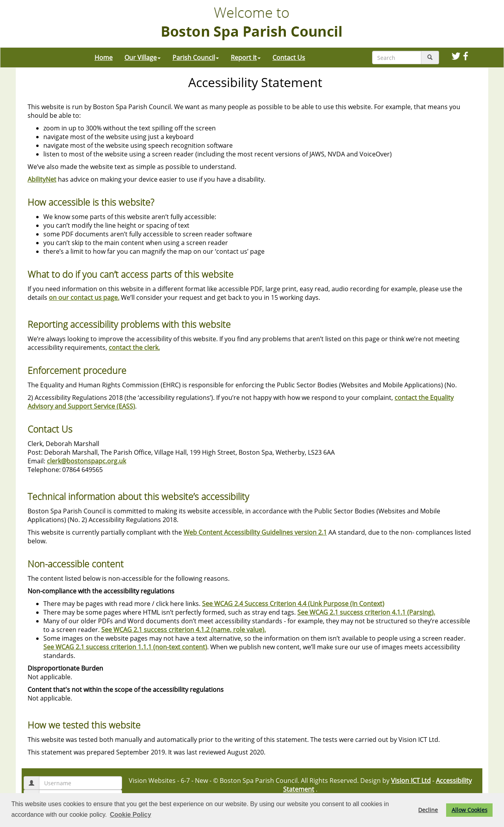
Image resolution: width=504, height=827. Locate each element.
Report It (246, 58)
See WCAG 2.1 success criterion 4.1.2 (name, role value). (183, 630)
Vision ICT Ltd (411, 781)
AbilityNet (42, 179)
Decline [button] (428, 810)
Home (104, 58)
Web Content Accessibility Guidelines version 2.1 (255, 532)
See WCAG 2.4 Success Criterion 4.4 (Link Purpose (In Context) (293, 604)
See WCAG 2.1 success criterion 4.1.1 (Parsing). (366, 612)
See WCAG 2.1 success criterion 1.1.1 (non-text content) (125, 647)
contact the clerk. (134, 348)
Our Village (143, 58)
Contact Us (289, 58)
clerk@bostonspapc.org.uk (86, 461)
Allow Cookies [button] (470, 810)
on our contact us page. (84, 297)
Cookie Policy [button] (131, 815)
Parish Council (196, 58)
